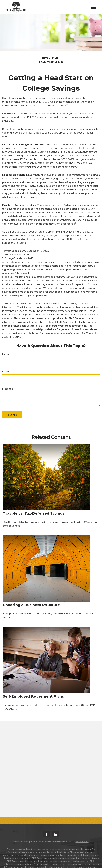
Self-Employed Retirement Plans (33, 696)
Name (6, 354)
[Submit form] (12, 415)
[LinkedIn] (56, 834)
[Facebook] (47, 834)
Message (8, 389)
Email (6, 372)
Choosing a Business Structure (31, 605)
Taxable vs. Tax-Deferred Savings (34, 513)
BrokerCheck (82, 842)
